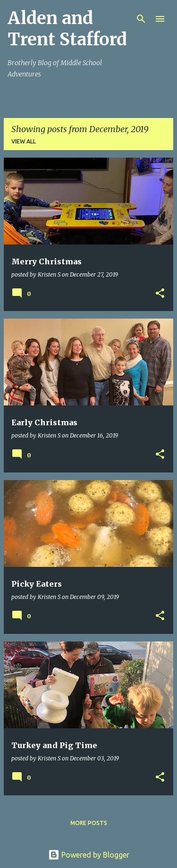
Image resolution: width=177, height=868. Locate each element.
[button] (160, 294)
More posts (89, 823)
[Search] (141, 19)
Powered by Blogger (89, 855)
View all (24, 141)
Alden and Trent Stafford (67, 29)
